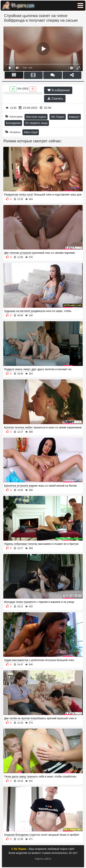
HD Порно (58, 117)
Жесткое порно (36, 117)
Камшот (74, 117)
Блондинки (13, 123)
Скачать (55, 99)
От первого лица (36, 123)
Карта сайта (43, 859)
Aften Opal (31, 132)
